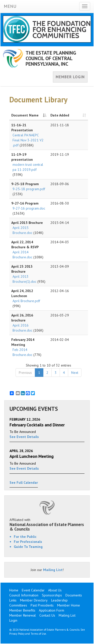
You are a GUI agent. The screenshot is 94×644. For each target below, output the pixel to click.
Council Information (24, 595)
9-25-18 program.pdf (29, 189)
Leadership (59, 600)
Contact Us (47, 615)
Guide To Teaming (28, 547)
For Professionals (28, 542)
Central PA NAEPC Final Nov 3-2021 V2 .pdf (28, 140)
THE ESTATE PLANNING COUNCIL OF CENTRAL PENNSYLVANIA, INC (51, 58)
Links (13, 600)
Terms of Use (38, 634)
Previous (25, 373)
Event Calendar (33, 590)
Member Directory (34, 600)
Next (75, 373)
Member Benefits (22, 610)
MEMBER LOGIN (70, 77)
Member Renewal (23, 615)
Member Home (69, 605)
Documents (74, 595)
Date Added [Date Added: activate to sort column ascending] (60, 115)
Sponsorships (52, 595)
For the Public (25, 537)
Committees (18, 605)
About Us (55, 590)
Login (13, 620)
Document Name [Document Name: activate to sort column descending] (25, 115)
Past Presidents (42, 605)
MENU (10, 6)
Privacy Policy (17, 634)
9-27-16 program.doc (29, 208)
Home (14, 590)
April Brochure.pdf (26, 301)
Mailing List (53, 570)
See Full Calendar (24, 482)
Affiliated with (47, 525)
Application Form (52, 610)
